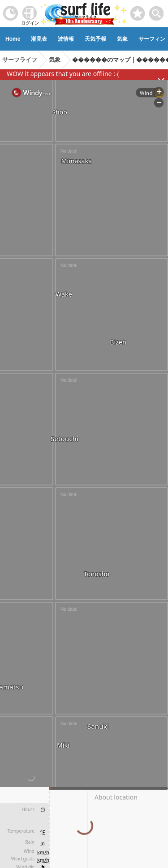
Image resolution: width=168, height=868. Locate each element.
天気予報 (95, 39)
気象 (122, 39)
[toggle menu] (157, 11)
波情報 (66, 39)
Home (13, 39)
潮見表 (39, 39)
